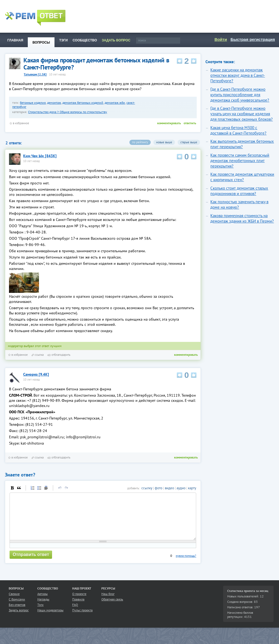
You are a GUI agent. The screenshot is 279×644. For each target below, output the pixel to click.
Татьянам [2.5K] (35, 74)
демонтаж (54, 103)
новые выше (164, 142)
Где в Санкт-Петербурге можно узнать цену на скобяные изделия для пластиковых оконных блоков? (242, 114)
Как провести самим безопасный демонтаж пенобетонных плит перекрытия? (240, 161)
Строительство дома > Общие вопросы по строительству (68, 112)
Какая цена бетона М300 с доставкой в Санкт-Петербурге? (238, 130)
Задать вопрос (19, 618)
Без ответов (17, 613)
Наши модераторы (50, 618)
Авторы (43, 602)
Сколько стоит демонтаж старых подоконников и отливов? (239, 191)
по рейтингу (140, 142)
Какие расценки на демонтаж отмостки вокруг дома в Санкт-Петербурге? (238, 75)
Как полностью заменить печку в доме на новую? (239, 204)
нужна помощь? (186, 564)
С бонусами (17, 607)
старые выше (189, 142)
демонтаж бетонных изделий (83, 103)
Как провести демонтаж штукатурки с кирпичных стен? (242, 177)
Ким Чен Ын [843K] (40, 156)
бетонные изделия (33, 103)
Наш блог (108, 602)
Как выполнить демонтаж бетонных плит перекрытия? (242, 144)
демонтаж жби (115, 103)
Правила (78, 607)
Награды (43, 607)
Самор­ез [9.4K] (36, 374)
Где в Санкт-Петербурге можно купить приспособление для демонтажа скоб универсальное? (240, 95)
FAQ (75, 613)
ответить (190, 123)
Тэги (40, 613)
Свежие (14, 602)
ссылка (38, 355)
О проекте (79, 602)
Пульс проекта (82, 618)
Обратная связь (112, 607)
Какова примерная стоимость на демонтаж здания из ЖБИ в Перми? (242, 218)
